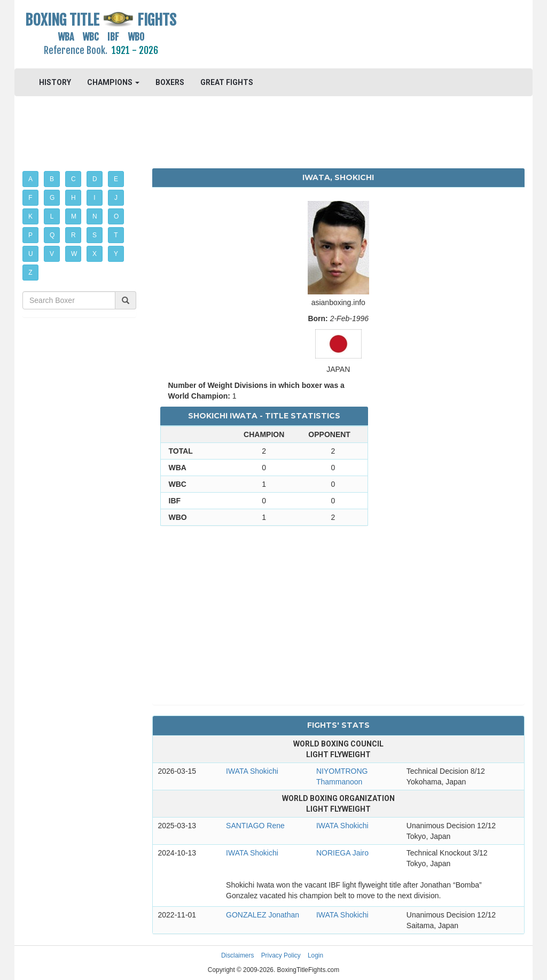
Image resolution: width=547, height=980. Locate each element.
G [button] (52, 198)
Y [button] (116, 254)
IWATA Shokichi (252, 771)
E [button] (116, 179)
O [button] (116, 216)
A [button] (30, 179)
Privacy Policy (281, 955)
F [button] (30, 198)
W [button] (74, 254)
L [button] (52, 216)
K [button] (30, 216)
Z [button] (30, 273)
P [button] (30, 235)
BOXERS (170, 82)
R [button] (73, 235)
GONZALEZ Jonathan (263, 915)
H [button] (73, 198)
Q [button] (52, 235)
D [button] (95, 179)
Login (315, 955)
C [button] (73, 179)
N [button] (95, 216)
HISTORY (55, 82)
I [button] (94, 198)
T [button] (116, 235)
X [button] (95, 254)
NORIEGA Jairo (342, 853)
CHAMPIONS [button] (113, 82)
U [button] (31, 254)
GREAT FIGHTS (227, 82)
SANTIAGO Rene (255, 826)
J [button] (116, 198)
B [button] (52, 179)
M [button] (74, 216)
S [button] (95, 235)
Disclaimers (237, 955)
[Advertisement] (338, 35)
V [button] (52, 254)
